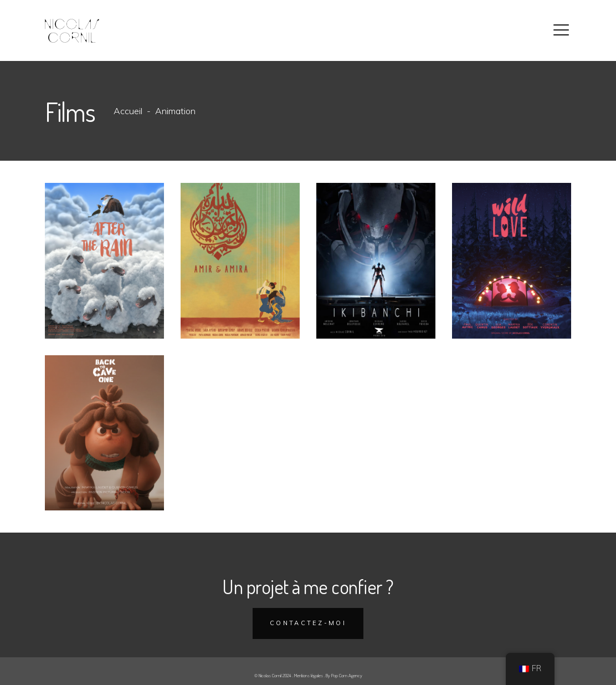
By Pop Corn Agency (344, 675)
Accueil (128, 111)
